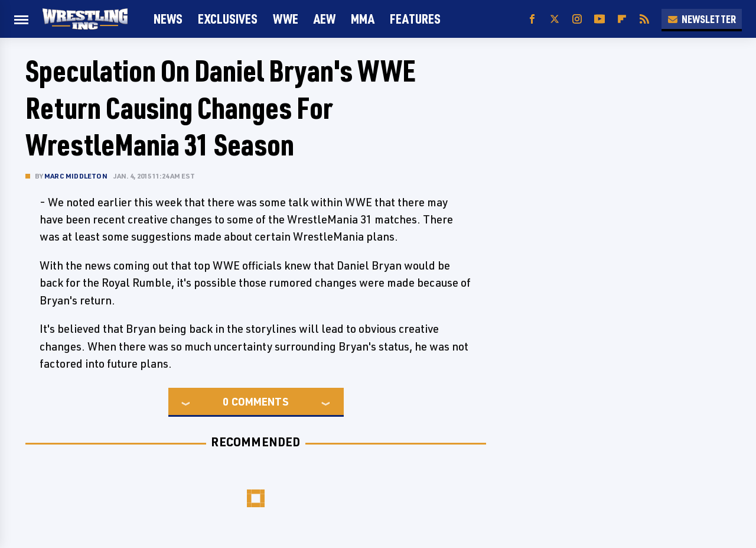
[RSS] (644, 19)
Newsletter (702, 19)
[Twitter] (555, 19)
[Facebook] (532, 19)
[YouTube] (599, 19)
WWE (286, 19)
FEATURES (415, 19)
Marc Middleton (76, 176)
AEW (325, 19)
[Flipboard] (622, 19)
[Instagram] (577, 19)
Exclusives (228, 19)
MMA (363, 19)
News (168, 19)
